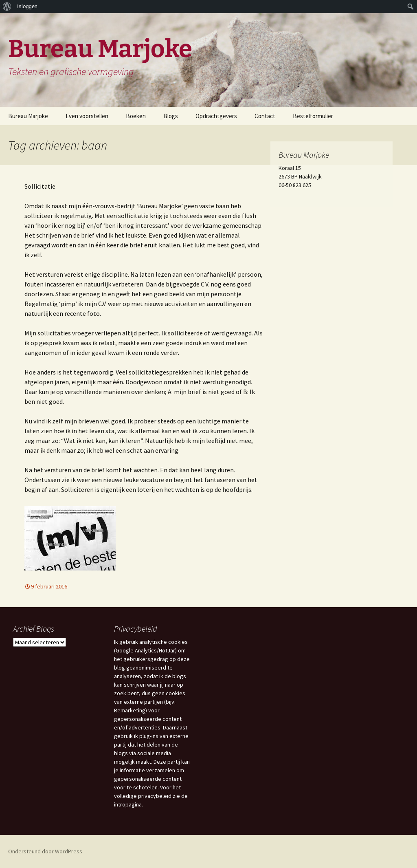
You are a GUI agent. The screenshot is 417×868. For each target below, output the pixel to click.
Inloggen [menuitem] (27, 6)
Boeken (136, 116)
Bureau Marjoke (28, 116)
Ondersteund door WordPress (45, 851)
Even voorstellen (87, 116)
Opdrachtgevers (216, 116)
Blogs (171, 116)
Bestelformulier (313, 116)
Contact (265, 116)
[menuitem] (7, 7)
